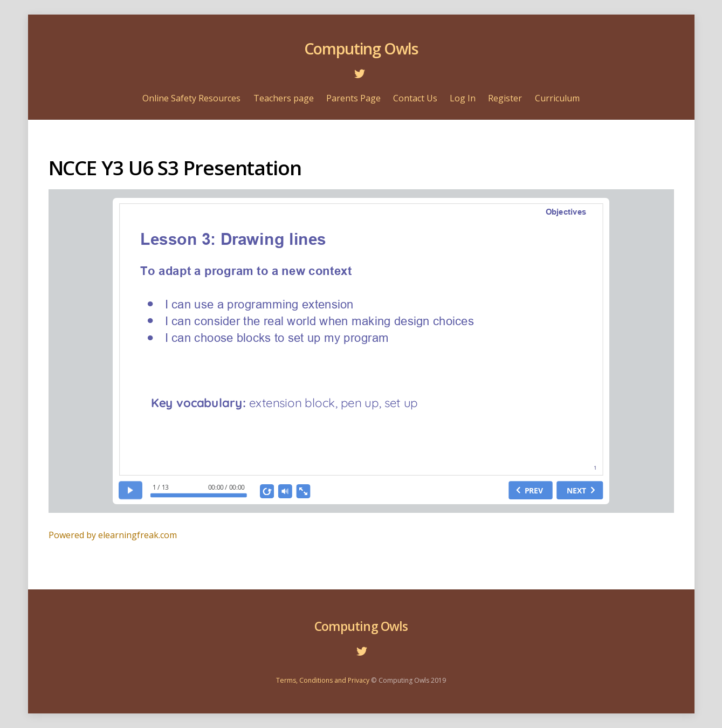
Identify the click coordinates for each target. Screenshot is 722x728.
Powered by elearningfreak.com (113, 535)
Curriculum (557, 98)
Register (505, 98)
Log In (463, 98)
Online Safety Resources (191, 98)
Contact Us (415, 98)
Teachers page (284, 98)
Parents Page (353, 98)
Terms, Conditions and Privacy (323, 680)
